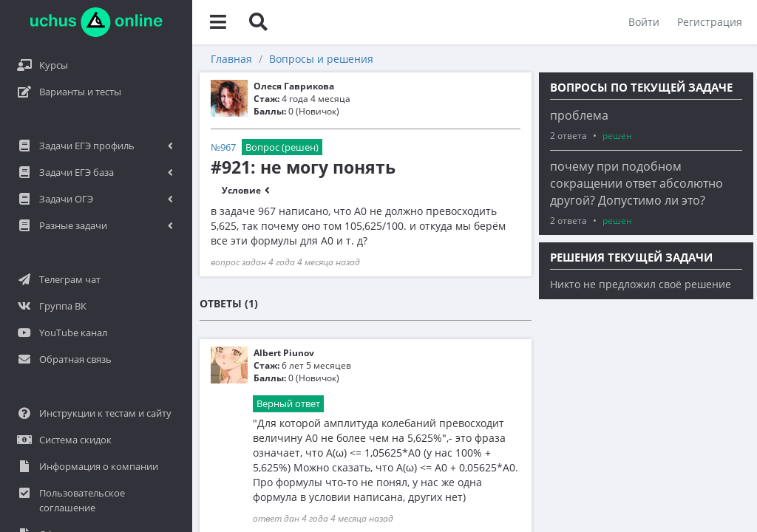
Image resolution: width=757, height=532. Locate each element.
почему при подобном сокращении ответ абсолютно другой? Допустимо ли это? (637, 183)
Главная (231, 59)
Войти (644, 22)
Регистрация (710, 22)
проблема (579, 115)
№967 (223, 147)
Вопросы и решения (321, 59)
